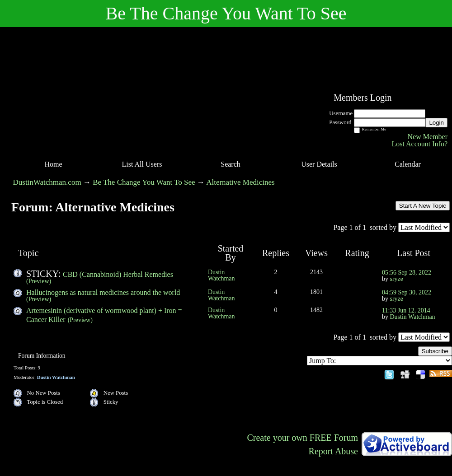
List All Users (142, 164)
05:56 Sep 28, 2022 (407, 273)
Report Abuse (333, 451)
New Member (428, 137)
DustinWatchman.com (47, 182)
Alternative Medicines (240, 182)
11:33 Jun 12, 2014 (406, 310)
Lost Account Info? (419, 144)
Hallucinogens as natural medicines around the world (103, 292)
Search (231, 164)
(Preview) (39, 281)
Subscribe (435, 351)
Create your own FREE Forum (302, 438)
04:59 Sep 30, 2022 (407, 292)
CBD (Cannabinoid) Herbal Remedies (118, 274)
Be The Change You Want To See (144, 182)
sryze (397, 279)
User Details (319, 164)
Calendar (408, 164)
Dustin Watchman (221, 275)
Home (53, 164)
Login (436, 123)
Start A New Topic (423, 206)
